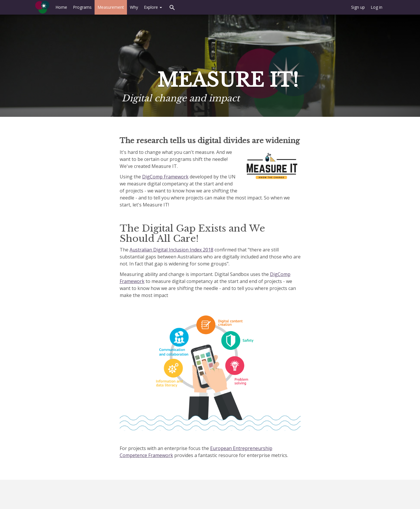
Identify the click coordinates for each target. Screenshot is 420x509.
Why (134, 7)
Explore (153, 7)
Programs (82, 7)
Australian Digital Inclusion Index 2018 (171, 250)
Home (61, 7)
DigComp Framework (165, 177)
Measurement (111, 7)
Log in (377, 7)
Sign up (358, 7)
